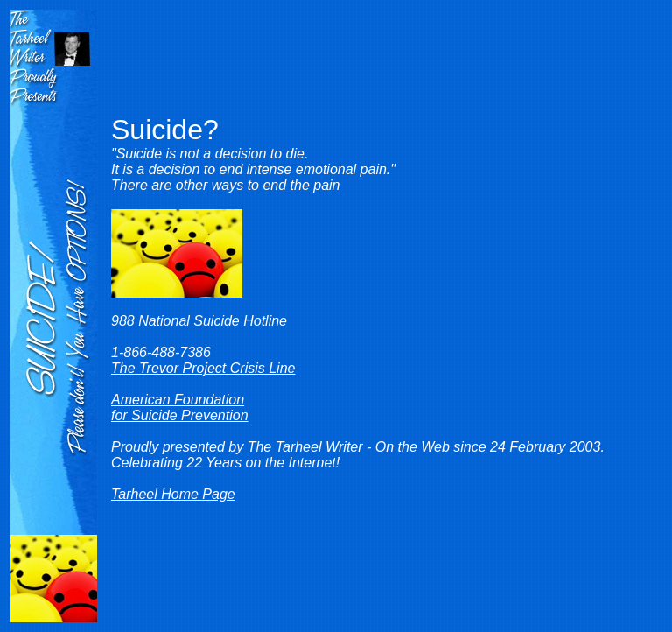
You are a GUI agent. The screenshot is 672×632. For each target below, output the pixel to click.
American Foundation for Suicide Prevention (180, 407)
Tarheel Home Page (173, 494)
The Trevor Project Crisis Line (203, 368)
